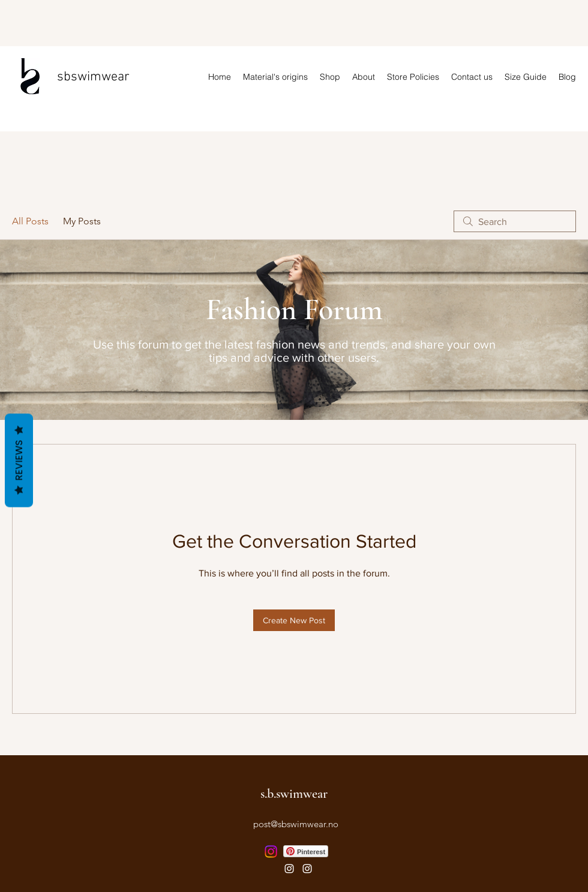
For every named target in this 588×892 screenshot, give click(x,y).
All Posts (30, 221)
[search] (515, 221)
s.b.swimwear (294, 794)
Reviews (19, 460)
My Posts (82, 221)
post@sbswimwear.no (296, 824)
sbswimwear (93, 77)
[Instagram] (271, 852)
